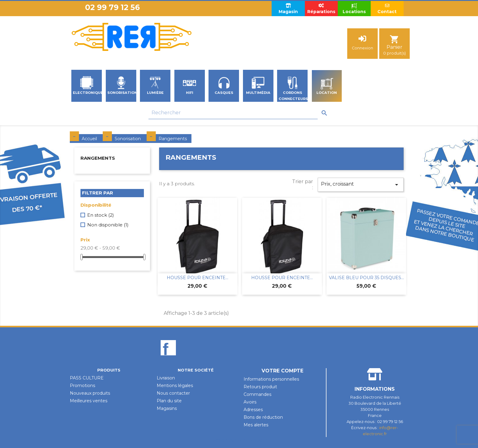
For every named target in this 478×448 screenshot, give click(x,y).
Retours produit (260, 387)
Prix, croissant (361, 185)
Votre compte (282, 371)
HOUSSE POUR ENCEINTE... (198, 278)
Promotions (82, 386)
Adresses (253, 410)
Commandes (257, 394)
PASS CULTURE (87, 378)
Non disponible (108, 225)
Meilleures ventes (89, 401)
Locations (354, 8)
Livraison (166, 378)
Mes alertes (256, 425)
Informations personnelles (271, 379)
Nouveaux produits (90, 393)
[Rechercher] (233, 113)
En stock (101, 215)
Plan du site (169, 401)
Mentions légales (175, 386)
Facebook (168, 358)
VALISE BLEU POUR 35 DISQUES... (366, 278)
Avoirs (250, 402)
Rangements (98, 158)
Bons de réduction (263, 417)
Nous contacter (173, 393)
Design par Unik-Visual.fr (239, 440)
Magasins (167, 408)
